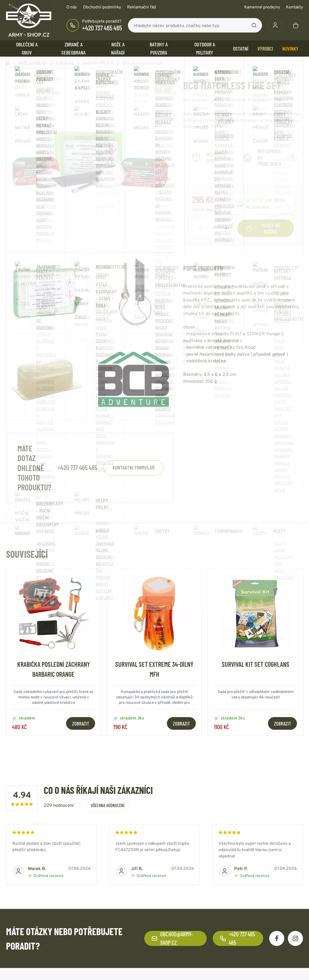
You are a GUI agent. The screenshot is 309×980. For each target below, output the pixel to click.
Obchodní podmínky (102, 7)
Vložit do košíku (263, 228)
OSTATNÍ (241, 48)
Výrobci (265, 48)
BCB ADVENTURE (264, 100)
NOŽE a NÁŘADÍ (118, 48)
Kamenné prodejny (262, 7)
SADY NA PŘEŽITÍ (98, 63)
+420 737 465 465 (102, 28)
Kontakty (295, 7)
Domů (8, 63)
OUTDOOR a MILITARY (205, 48)
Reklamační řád (142, 7)
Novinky (290, 48)
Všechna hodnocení (108, 805)
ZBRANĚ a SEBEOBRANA (73, 48)
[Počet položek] (213, 228)
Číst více (219, 126)
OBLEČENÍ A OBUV (27, 48)
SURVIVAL (65, 63)
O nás (72, 7)
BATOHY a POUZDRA (159, 48)
